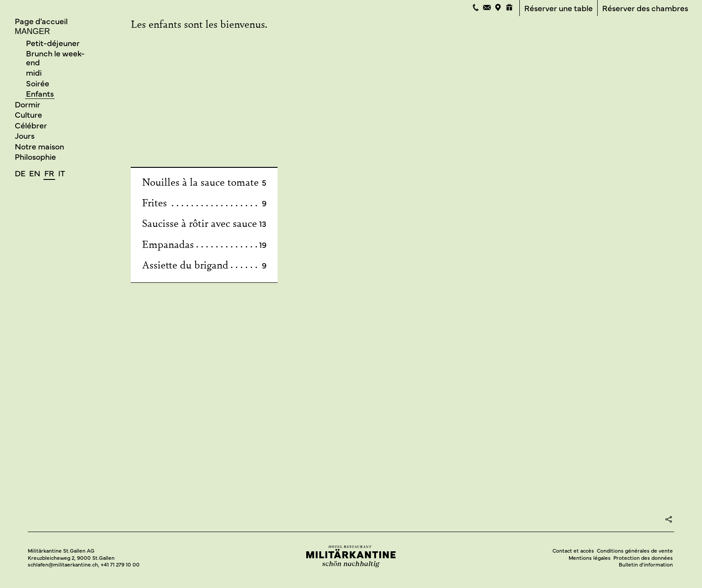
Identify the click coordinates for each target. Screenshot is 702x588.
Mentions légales (590, 558)
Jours (25, 135)
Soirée (38, 83)
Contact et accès (573, 551)
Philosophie (35, 156)
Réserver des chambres (645, 8)
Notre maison (39, 146)
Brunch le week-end (55, 58)
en (35, 173)
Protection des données (643, 558)
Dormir (28, 104)
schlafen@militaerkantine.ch (63, 565)
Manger (32, 31)
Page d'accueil (41, 21)
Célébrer (31, 125)
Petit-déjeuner (53, 43)
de (20, 173)
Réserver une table (559, 8)
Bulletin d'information (646, 565)
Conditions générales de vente (635, 551)
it (62, 173)
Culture (28, 114)
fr (49, 173)
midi (34, 73)
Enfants (40, 94)
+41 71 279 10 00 (120, 565)
